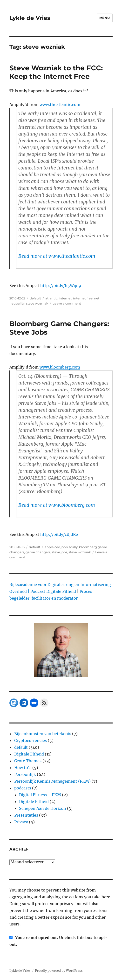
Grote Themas (28, 761)
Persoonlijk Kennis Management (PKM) (52, 781)
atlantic (51, 298)
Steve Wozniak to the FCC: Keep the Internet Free (56, 72)
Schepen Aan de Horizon (43, 808)
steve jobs (60, 552)
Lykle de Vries (30, 18)
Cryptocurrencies (30, 740)
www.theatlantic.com (60, 104)
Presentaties (26, 815)
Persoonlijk (25, 774)
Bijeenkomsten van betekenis (43, 734)
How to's (23, 768)
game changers (38, 552)
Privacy (21, 822)
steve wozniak (37, 303)
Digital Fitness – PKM (40, 795)
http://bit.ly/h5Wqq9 (61, 286)
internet (65, 298)
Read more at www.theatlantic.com (57, 256)
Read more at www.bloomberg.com (57, 505)
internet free (83, 298)
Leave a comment (67, 303)
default (35, 298)
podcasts (23, 788)
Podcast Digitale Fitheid (53, 591)
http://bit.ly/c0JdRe (59, 534)
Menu (105, 18)
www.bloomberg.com (60, 367)
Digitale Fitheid (29, 754)
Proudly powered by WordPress (59, 971)
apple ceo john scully (61, 547)
